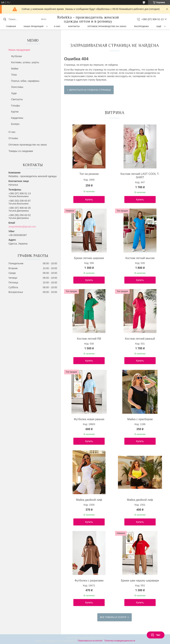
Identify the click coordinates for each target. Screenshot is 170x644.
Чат (156, 635)
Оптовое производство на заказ (107, 26)
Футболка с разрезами (89, 581)
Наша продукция (34, 26)
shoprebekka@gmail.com (22, 227)
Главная (11, 26)
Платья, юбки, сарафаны (25, 81)
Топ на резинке (89, 174)
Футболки (16, 56)
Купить (89, 200)
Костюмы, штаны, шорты (25, 62)
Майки (15, 69)
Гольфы (16, 106)
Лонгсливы (17, 87)
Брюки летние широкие (89, 258)
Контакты (74, 26)
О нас (57, 26)
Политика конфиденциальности (120, 641)
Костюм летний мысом (140, 258)
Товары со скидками (21, 151)
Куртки (15, 112)
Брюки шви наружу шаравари (140, 581)
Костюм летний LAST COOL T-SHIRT (140, 176)
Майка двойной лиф (89, 500)
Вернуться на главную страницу (90, 90)
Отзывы (13, 138)
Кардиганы (17, 118)
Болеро (15, 124)
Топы (14, 75)
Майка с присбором (140, 419)
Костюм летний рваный (140, 339)
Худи (14, 93)
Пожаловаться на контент (90, 641)
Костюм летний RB (89, 339)
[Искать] (5, 19)
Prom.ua (100, 638)
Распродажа (141, 26)
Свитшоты (17, 99)
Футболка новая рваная (89, 419)
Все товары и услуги (113, 617)
